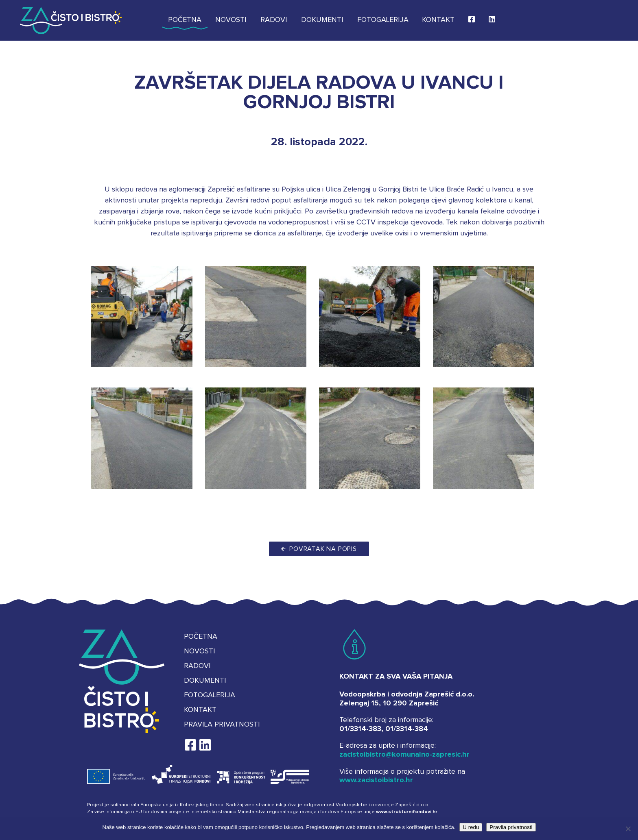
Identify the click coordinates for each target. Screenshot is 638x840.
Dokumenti (322, 20)
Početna (185, 20)
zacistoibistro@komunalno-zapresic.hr (404, 755)
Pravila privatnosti (222, 725)
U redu (471, 827)
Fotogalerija (383, 20)
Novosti (231, 20)
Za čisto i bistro (71, 20)
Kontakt (438, 20)
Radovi (274, 20)
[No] (628, 829)
